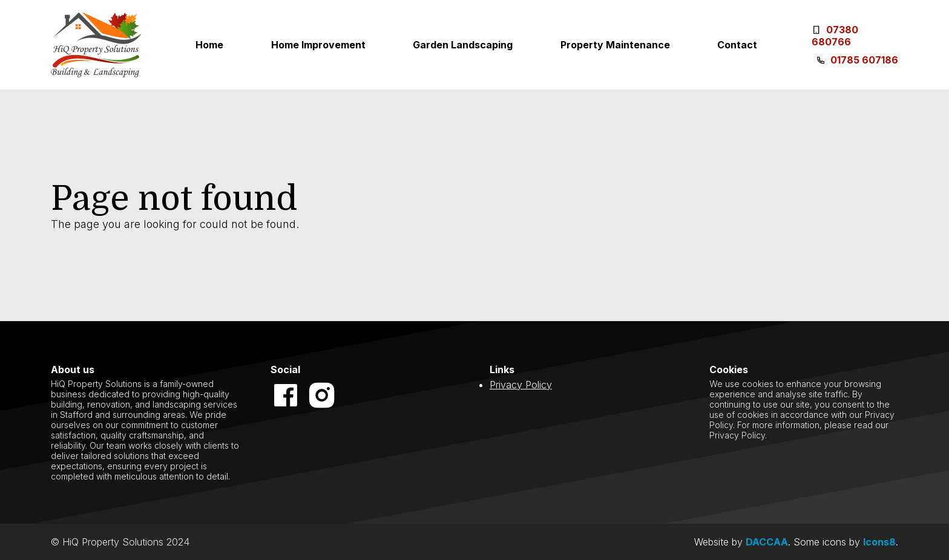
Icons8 (879, 542)
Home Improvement (318, 45)
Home (209, 45)
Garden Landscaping (463, 45)
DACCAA (767, 542)
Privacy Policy (521, 385)
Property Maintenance (615, 45)
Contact (737, 45)
